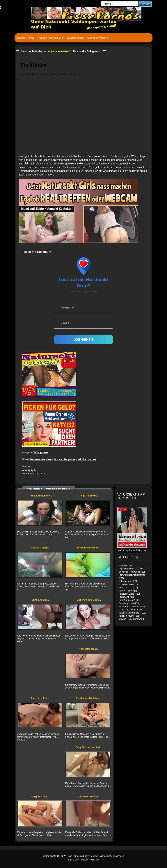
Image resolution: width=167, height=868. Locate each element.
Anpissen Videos (127, 569)
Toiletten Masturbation (129, 613)
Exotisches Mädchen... (89, 698)
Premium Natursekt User (50, 38)
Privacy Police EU (90, 860)
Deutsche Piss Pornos (129, 572)
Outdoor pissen (126, 603)
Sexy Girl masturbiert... (89, 747)
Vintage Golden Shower (130, 619)
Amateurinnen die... (41, 496)
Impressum (74, 860)
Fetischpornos (126, 581)
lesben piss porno (64, 459)
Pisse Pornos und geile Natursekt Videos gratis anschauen (95, 856)
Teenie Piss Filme (127, 610)
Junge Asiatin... (41, 600)
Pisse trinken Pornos (129, 607)
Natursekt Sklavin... (89, 796)
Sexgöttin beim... (41, 796)
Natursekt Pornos (25, 38)
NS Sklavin (124, 597)
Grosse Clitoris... (41, 548)
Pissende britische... (89, 548)
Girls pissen (41, 452)
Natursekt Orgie (126, 594)
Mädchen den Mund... (89, 600)
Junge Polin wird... (89, 496)
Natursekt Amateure (97, 38)
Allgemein (124, 566)
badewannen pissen (42, 459)
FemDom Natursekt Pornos (132, 575)
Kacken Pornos (126, 591)
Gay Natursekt (126, 584)
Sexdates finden (75, 38)
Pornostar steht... (89, 649)
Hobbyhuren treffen (58, 51)
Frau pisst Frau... (41, 698)
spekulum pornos (86, 459)
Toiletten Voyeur (126, 616)
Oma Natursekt (126, 600)
